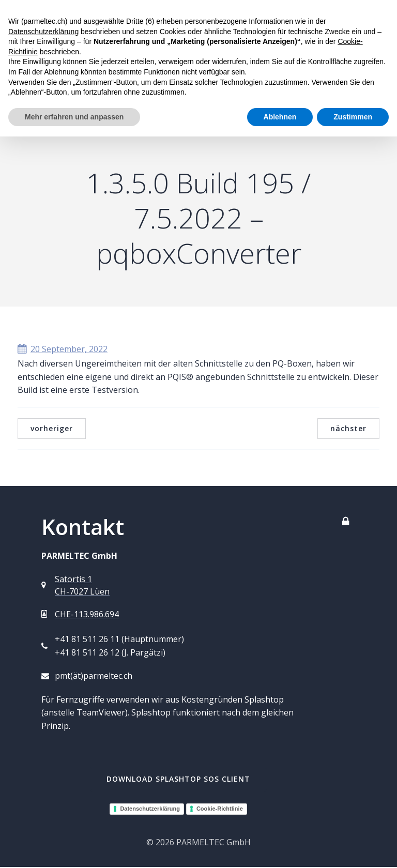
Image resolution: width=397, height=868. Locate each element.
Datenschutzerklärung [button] (43, 32)
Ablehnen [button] (280, 117)
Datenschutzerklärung (150, 810)
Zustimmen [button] (353, 117)
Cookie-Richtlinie (220, 810)
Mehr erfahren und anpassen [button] (74, 117)
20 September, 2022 (63, 350)
